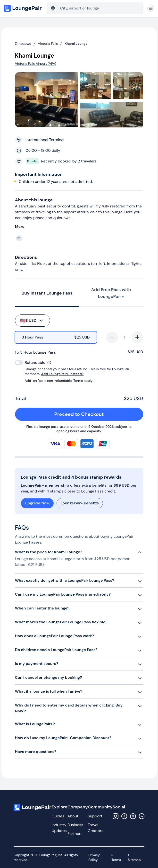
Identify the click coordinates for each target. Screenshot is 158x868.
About (73, 816)
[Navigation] (151, 8)
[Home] (23, 8)
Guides (58, 816)
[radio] (56, 337)
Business (75, 825)
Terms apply (83, 381)
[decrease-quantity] (112, 337)
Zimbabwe (23, 44)
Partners (75, 834)
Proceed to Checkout (96, 414)
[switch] (19, 363)
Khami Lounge (76, 44)
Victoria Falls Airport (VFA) (36, 63)
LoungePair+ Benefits (80, 503)
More (20, 227)
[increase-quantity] (137, 337)
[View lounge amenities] (80, 238)
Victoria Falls (48, 44)
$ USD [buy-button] (32, 321)
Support (95, 816)
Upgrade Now (37, 503)
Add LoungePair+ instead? (62, 374)
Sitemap (134, 860)
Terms (116, 860)
